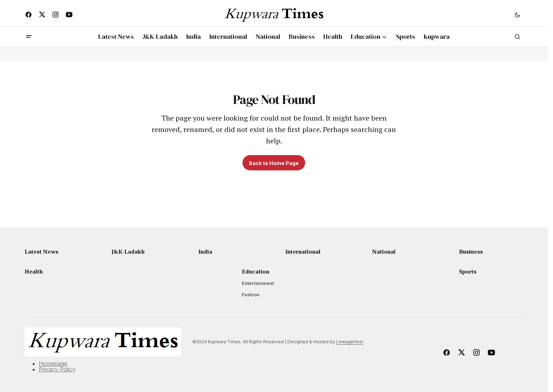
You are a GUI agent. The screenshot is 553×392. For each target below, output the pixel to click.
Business (471, 251)
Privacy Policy (57, 369)
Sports (468, 271)
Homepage (53, 364)
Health (34, 271)
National (384, 251)
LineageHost (350, 342)
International (303, 251)
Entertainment (258, 283)
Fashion (251, 295)
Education (255, 271)
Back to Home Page (274, 163)
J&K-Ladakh (128, 251)
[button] (517, 15)
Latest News (41, 251)
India (205, 251)
